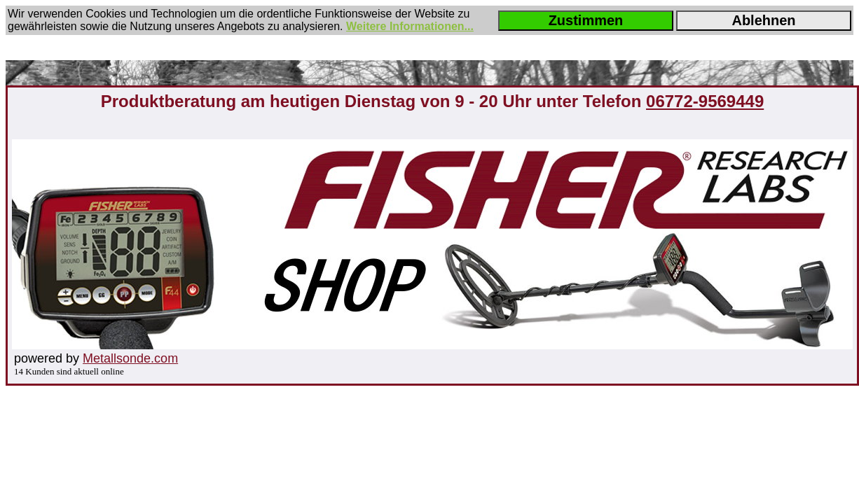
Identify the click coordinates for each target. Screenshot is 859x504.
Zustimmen (586, 20)
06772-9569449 (705, 101)
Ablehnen (763, 20)
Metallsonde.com (130, 358)
